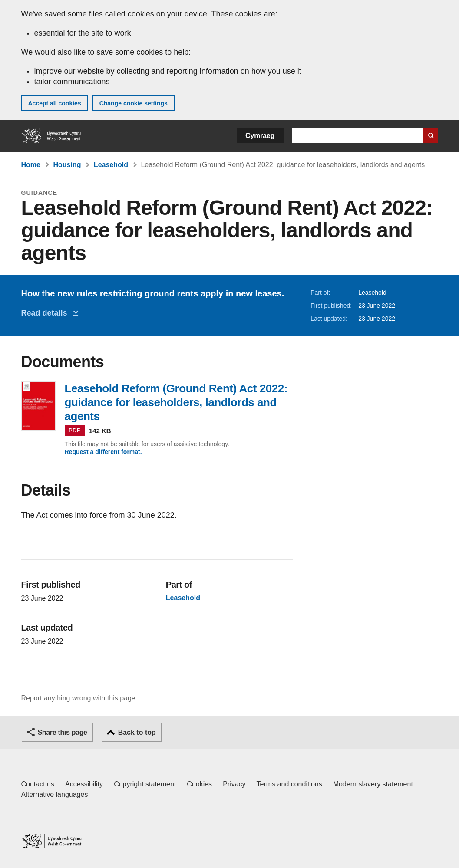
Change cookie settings (134, 103)
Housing (67, 165)
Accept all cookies (55, 103)
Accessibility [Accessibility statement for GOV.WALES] (84, 784)
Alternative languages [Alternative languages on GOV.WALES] (55, 794)
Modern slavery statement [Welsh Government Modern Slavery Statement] (373, 784)
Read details (46, 313)
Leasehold (111, 165)
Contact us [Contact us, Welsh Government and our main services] (38, 784)
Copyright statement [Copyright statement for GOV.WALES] (145, 784)
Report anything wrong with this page (78, 698)
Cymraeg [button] (260, 136)
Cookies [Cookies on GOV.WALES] (199, 784)
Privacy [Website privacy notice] (234, 784)
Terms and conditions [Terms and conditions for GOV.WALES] (289, 784)
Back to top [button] (137, 732)
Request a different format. (103, 452)
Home (31, 165)
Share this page (63, 732)
